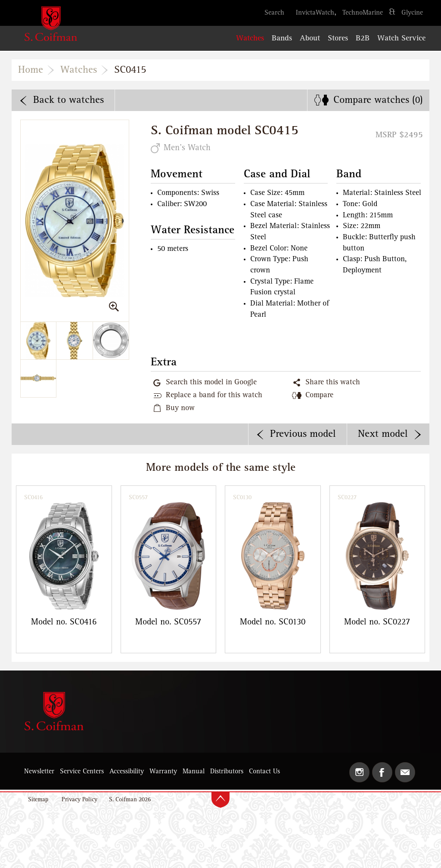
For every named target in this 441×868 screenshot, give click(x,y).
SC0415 (130, 70)
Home (31, 70)
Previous (303, 434)
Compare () (378, 100)
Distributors (227, 772)
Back (68, 100)
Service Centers (82, 772)
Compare (319, 395)
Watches (79, 70)
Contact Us (264, 772)
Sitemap (38, 800)
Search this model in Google (211, 383)
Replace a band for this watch (214, 395)
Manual (194, 772)
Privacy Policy (79, 800)
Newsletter (39, 772)
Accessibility (127, 772)
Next (383, 434)
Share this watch (333, 383)
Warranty (163, 772)
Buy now (180, 408)
